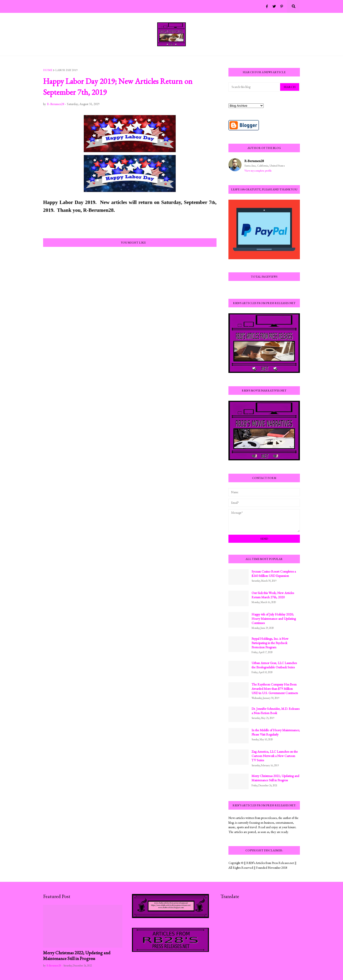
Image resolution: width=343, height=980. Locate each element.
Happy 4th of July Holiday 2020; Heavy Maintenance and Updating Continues (274, 619)
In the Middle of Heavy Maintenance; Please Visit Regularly (276, 732)
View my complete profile (258, 171)
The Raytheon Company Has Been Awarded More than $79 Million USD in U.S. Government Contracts (275, 689)
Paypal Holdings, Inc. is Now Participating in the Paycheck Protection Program (270, 643)
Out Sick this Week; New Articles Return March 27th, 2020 (273, 595)
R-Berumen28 (254, 161)
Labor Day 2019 (66, 70)
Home (48, 70)
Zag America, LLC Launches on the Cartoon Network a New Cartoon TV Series (275, 756)
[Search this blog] (255, 87)
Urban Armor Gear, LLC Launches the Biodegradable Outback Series (274, 665)
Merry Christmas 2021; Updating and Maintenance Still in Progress (275, 778)
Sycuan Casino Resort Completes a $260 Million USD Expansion (274, 574)
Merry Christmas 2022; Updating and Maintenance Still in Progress (77, 956)
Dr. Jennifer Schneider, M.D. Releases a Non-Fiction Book (275, 711)
